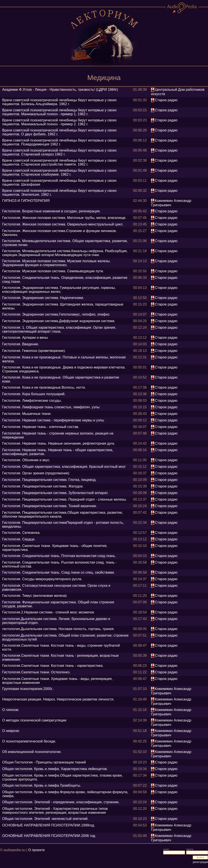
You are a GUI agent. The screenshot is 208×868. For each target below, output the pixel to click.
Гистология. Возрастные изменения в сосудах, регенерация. (51, 211)
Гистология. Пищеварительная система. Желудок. (43, 486)
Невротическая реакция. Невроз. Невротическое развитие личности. (58, 699)
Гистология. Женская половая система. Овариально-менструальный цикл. (63, 224)
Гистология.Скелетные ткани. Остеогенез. (36, 672)
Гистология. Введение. (21, 344)
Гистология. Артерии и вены (25, 338)
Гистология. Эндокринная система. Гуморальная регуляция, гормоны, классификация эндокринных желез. (59, 290)
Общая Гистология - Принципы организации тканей (44, 762)
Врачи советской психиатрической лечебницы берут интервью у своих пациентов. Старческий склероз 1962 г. (59, 152)
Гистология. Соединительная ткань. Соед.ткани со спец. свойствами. (59, 572)
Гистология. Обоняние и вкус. (26, 460)
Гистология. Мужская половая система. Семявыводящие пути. (53, 271)
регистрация (200, 862)
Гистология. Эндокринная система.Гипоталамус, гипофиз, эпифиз (56, 314)
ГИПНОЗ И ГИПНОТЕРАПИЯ (26, 201)
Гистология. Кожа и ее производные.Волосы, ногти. (44, 387)
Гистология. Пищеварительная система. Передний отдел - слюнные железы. (64, 499)
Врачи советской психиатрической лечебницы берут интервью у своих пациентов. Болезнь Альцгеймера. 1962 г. (59, 102)
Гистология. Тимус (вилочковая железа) (34, 596)
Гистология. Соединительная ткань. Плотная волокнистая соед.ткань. (59, 556)
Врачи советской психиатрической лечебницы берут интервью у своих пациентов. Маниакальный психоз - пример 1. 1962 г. (59, 112)
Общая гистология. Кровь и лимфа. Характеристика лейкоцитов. (55, 769)
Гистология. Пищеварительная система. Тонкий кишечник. (50, 506)
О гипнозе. (11, 710)
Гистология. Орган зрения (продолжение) (36, 473)
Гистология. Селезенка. (21, 533)
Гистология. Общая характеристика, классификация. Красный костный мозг (64, 467)
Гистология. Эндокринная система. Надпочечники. (43, 298)
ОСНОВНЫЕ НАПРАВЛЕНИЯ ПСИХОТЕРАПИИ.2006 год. (49, 836)
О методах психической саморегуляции (34, 720)
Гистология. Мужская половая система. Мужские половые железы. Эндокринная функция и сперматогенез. (56, 263)
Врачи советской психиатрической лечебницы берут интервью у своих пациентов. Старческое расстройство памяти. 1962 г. (59, 162)
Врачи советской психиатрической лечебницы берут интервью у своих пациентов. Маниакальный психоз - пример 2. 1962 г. (59, 122)
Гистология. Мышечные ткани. (27, 414)
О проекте (36, 850)
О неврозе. (11, 731)
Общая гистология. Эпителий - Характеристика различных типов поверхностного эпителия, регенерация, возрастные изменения (55, 811)
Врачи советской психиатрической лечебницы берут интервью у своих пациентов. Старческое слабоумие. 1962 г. (59, 172)
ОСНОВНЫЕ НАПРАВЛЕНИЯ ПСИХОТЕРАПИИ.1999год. (49, 825)
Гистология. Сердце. (19, 539)
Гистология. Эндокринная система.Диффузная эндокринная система (58, 321)
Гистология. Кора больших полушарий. (34, 394)
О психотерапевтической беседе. (29, 741)
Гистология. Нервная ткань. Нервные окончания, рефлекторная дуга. (59, 443)
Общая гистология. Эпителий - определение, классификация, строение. (61, 802)
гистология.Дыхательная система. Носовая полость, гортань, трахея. (58, 629)
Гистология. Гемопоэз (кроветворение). (34, 351)
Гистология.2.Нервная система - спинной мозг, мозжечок (48, 612)
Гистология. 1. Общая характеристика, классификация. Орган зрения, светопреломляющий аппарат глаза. (59, 329)
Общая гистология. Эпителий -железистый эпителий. (45, 819)
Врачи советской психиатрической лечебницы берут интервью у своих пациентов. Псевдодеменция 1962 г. (59, 142)
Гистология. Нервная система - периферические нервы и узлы (53, 420)
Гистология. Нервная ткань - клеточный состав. (41, 427)
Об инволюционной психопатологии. (32, 752)
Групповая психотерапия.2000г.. (28, 689)
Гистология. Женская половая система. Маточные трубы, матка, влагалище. (64, 218)
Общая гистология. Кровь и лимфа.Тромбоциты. (42, 785)
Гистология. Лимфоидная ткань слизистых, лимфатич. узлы (51, 407)
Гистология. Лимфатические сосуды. (32, 401)
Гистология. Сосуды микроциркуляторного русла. (42, 579)
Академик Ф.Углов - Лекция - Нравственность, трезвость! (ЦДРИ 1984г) (60, 90)
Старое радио (166, 100)
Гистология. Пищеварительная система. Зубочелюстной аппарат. (55, 493)
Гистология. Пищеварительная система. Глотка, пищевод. (49, 480)
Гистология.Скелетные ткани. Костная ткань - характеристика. (53, 666)
